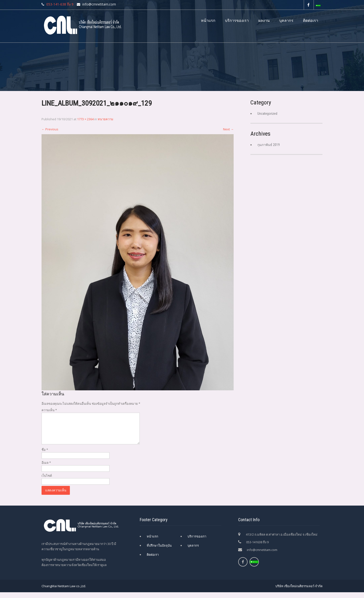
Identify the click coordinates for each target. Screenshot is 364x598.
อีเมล (46, 468)
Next (228, 129)
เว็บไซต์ (47, 481)
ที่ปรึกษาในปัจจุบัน (159, 551)
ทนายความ (106, 119)
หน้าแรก (208, 21)
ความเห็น (49, 410)
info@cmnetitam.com (262, 556)
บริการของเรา (237, 21)
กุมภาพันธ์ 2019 (269, 145)
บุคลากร (286, 21)
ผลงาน (264, 21)
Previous (50, 129)
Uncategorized (267, 114)
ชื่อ (45, 455)
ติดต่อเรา (311, 21)
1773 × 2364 (85, 119)
